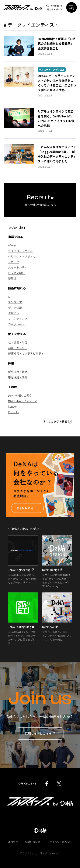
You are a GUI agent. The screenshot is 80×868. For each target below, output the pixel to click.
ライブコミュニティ (20, 251)
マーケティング (18, 319)
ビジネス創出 (16, 273)
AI (9, 297)
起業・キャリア (18, 348)
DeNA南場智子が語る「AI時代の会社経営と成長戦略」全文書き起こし (57, 44)
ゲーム (12, 245)
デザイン (14, 313)
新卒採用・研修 (18, 372)
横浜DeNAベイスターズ (23, 401)
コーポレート (16, 324)
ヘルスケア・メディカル (52, 70)
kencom (13, 406)
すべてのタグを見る (57, 421)
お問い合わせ (32, 842)
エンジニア (15, 302)
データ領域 (15, 308)
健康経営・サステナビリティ (26, 353)
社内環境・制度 (18, 342)
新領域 (12, 278)
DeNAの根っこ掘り (20, 395)
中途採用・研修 (18, 377)
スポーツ (14, 262)
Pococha (14, 412)
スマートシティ (18, 267)
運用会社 (13, 842)
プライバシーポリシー (60, 842)
